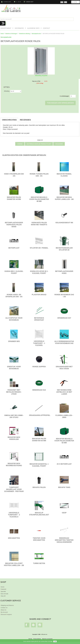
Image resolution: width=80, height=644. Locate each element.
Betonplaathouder (36, 34)
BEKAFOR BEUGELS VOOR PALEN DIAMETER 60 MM (64, 441)
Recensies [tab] (25, 120)
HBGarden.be (44, 634)
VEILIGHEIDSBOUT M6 (64, 223)
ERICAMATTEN (14, 538)
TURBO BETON (39, 563)
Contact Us (4, 608)
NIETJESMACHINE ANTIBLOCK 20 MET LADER (64, 392)
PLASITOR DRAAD (39, 295)
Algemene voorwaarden (47, 639)
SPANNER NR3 (14, 341)
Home (2, 34)
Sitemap (30, 639)
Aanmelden (6, 2)
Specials (3, 591)
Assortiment (6, 28)
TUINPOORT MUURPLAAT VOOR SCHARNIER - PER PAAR (14, 489)
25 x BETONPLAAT (64, 464)
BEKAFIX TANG (64, 487)
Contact (46, 28)
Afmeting (7, 91)
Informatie (19, 28)
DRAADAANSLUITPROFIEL (40, 415)
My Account (4, 612)
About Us (3, 610)
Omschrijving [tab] (9, 120)
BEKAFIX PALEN (39, 487)
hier (51, 641)
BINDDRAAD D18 (39, 390)
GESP (64, 513)
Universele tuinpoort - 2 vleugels (14, 515)
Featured (3, 589)
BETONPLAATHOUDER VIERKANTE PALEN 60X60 (14, 225)
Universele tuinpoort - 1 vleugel (39, 343)
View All (3, 596)
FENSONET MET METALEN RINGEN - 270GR (14, 392)
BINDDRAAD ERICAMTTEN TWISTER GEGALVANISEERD (64, 540)
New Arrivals (4, 594)
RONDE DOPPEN (39, 367)
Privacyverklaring (37, 639)
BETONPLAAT (14, 248)
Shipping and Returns (7, 605)
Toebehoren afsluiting (24, 34)
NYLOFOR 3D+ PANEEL (39, 248)
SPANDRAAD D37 (64, 318)
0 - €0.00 (17, 2)
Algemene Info (33, 28)
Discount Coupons (6, 614)
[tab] (34, 119)
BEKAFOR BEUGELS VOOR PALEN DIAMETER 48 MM (39, 199)
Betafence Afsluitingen (11, 34)
